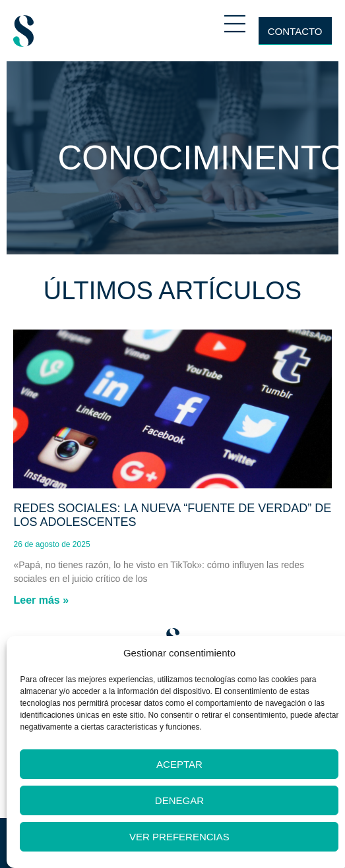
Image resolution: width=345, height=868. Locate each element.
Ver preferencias (179, 837)
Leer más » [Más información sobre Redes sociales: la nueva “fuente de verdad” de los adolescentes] (41, 600)
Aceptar (179, 764)
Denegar (179, 800)
